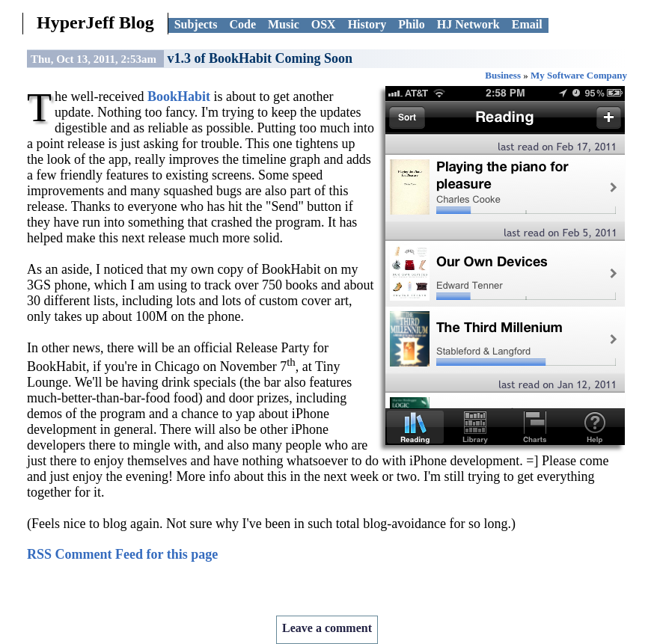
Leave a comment (327, 628)
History (367, 24)
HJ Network (468, 24)
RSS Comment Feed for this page (122, 554)
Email (527, 24)
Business (503, 75)
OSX (324, 24)
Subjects (196, 24)
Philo (412, 24)
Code (242, 24)
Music (284, 24)
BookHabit (179, 96)
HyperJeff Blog (95, 22)
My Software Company (579, 75)
